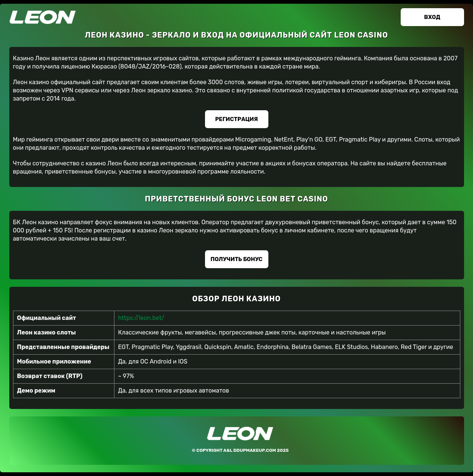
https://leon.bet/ (141, 318)
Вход (432, 17)
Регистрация (236, 119)
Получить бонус (236, 259)
